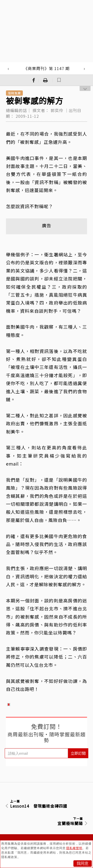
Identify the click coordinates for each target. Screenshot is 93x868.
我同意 (83, 863)
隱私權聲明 (74, 848)
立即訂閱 (78, 753)
